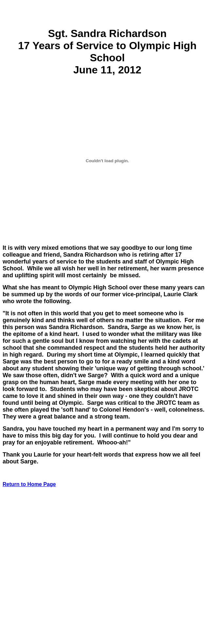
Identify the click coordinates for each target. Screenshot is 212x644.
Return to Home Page (29, 484)
